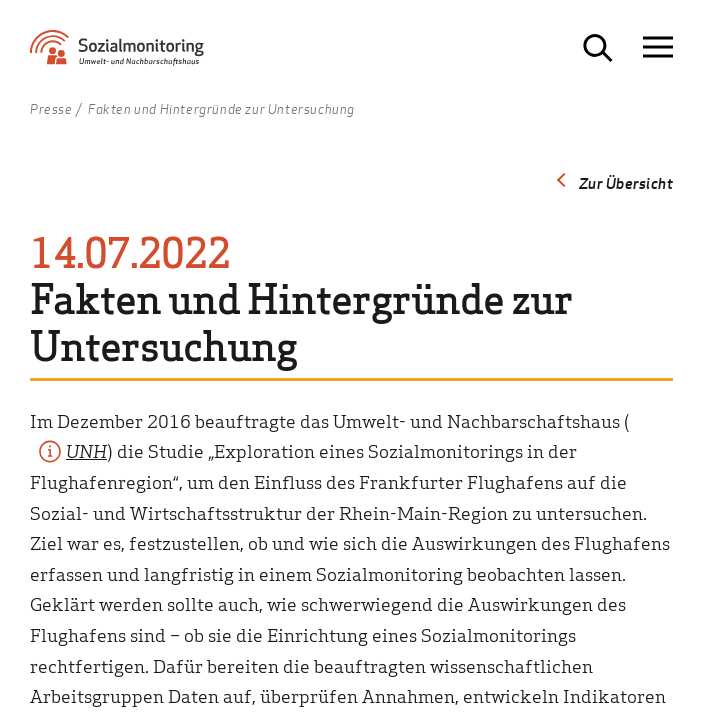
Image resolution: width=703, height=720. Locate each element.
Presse (51, 110)
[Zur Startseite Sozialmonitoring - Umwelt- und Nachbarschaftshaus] (135, 55)
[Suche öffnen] (598, 48)
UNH (86, 450)
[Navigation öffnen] (658, 47)
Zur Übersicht (626, 183)
